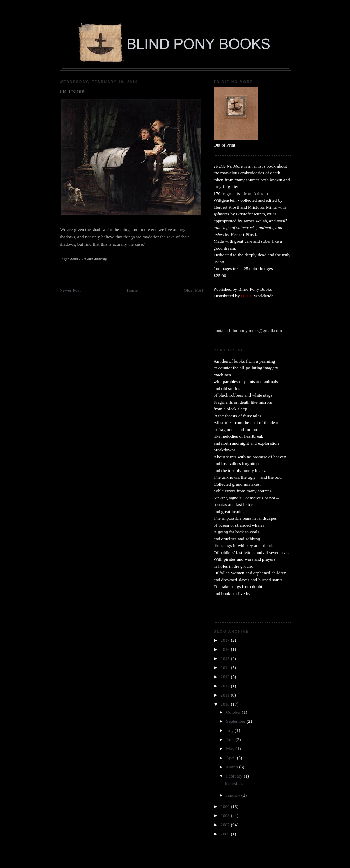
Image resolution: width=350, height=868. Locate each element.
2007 (226, 825)
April (231, 758)
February (235, 776)
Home (132, 290)
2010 (226, 704)
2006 (226, 834)
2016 (226, 649)
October (234, 712)
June (231, 739)
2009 (226, 806)
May (231, 749)
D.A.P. (247, 296)
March (232, 767)
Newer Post (70, 290)
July (230, 730)
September (236, 721)
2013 (226, 677)
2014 (226, 668)
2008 (226, 816)
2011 (226, 695)
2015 (226, 658)
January (234, 795)
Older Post (193, 290)
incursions (234, 784)
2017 (226, 640)
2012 (226, 686)
